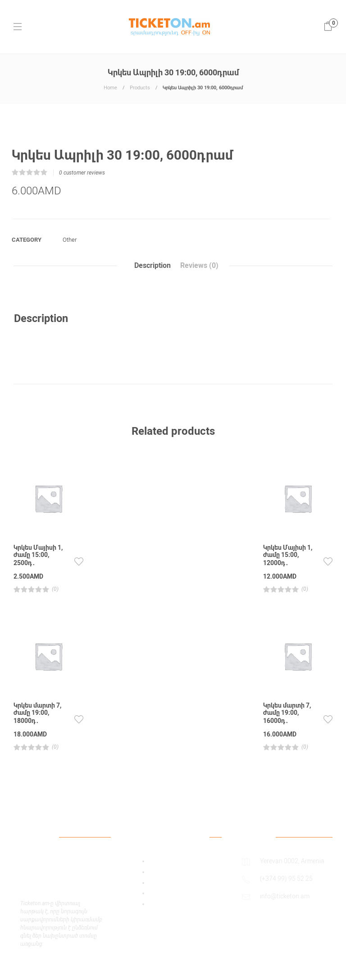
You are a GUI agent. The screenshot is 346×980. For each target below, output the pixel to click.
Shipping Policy (170, 893)
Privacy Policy (168, 872)
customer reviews (82, 173)
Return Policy (168, 904)
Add (155, 861)
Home (110, 88)
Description (153, 266)
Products (140, 88)
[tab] (153, 266)
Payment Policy (171, 883)
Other (70, 240)
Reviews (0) (199, 266)
